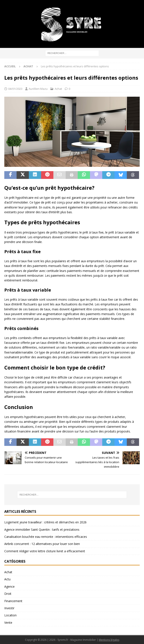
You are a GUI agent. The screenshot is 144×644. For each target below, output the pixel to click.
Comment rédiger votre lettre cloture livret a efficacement (45, 551)
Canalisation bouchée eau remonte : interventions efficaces (46, 537)
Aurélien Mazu (38, 89)
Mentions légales (109, 640)
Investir (9, 608)
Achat (58, 89)
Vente (8, 623)
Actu (7, 579)
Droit (8, 594)
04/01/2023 (15, 89)
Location (10, 615)
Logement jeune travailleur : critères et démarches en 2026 (45, 522)
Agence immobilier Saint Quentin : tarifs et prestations (42, 530)
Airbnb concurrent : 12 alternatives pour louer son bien (42, 544)
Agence (9, 586)
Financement (13, 601)
